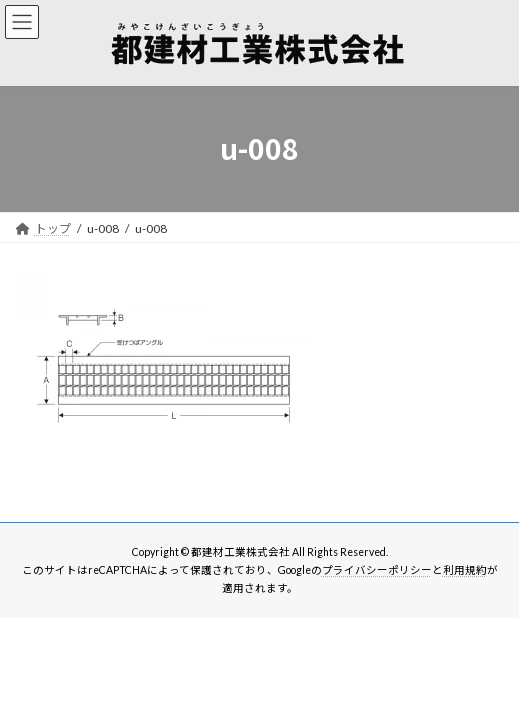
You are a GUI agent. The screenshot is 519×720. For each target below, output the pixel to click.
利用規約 (465, 570)
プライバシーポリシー (377, 570)
